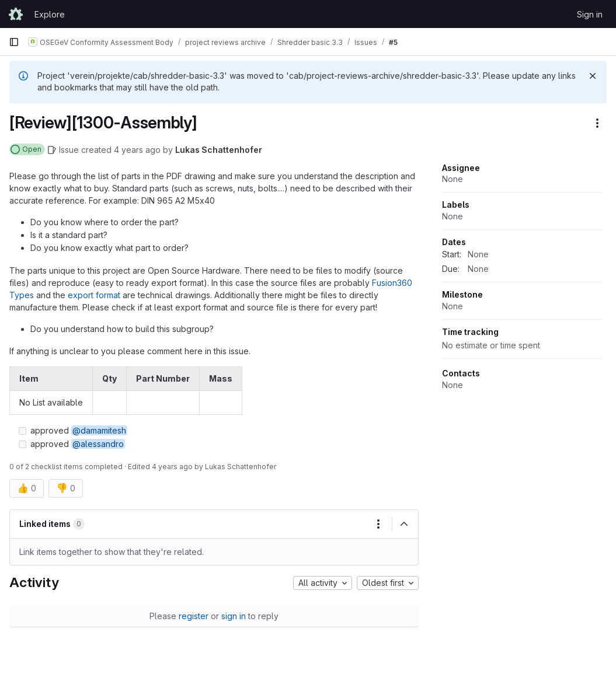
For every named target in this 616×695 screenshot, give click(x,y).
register (194, 616)
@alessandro (98, 444)
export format (94, 295)
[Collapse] (404, 524)
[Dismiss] (593, 76)
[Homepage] (16, 14)
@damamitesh (99, 430)
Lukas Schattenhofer (219, 150)
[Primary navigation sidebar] (14, 42)
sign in (234, 616)
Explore (50, 14)
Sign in (590, 14)
